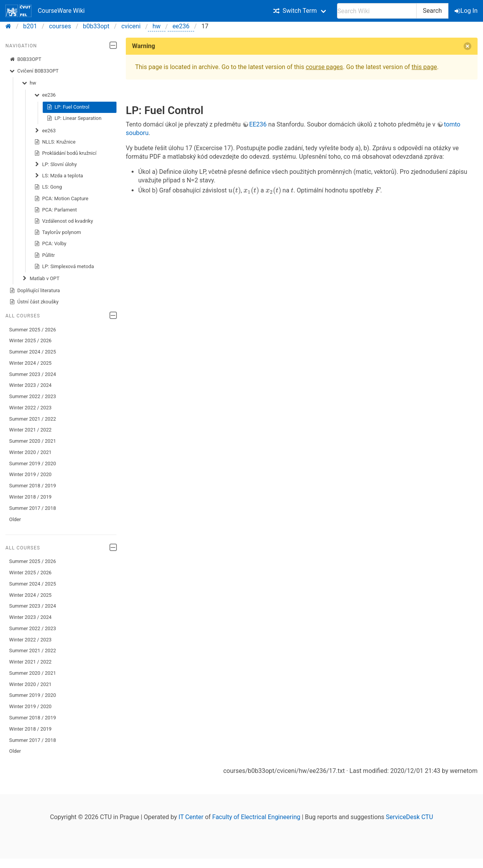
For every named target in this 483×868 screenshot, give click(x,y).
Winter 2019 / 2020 (30, 474)
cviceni (131, 26)
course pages (324, 67)
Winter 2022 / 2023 (30, 408)
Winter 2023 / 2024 (30, 385)
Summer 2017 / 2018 (33, 508)
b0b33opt (96, 26)
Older (15, 519)
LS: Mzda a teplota (59, 176)
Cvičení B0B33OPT (34, 71)
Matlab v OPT (41, 279)
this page (424, 67)
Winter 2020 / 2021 (30, 452)
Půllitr (45, 255)
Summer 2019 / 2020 (33, 463)
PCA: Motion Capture (61, 199)
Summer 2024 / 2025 (33, 352)
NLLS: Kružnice (55, 142)
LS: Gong (48, 187)
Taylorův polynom (58, 232)
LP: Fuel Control (68, 107)
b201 (30, 26)
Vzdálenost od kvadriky (64, 221)
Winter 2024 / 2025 (30, 363)
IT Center (191, 817)
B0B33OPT (25, 59)
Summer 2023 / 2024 (33, 374)
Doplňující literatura (35, 291)
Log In (467, 11)
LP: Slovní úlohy (56, 165)
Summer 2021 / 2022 (33, 419)
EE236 (258, 124)
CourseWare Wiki (45, 11)
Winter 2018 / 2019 (30, 497)
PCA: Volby (50, 244)
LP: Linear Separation (74, 118)
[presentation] (235, 191)
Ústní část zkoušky (34, 302)
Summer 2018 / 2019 (33, 486)
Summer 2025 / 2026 (33, 330)
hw (157, 26)
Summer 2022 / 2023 (33, 396)
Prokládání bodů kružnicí (65, 153)
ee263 (45, 131)
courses (60, 26)
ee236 (181, 26)
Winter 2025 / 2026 (30, 340)
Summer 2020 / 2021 (33, 441)
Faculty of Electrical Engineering (256, 817)
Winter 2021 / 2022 (30, 430)
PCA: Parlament (56, 210)
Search (432, 11)
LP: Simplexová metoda (64, 267)
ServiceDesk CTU (409, 817)
